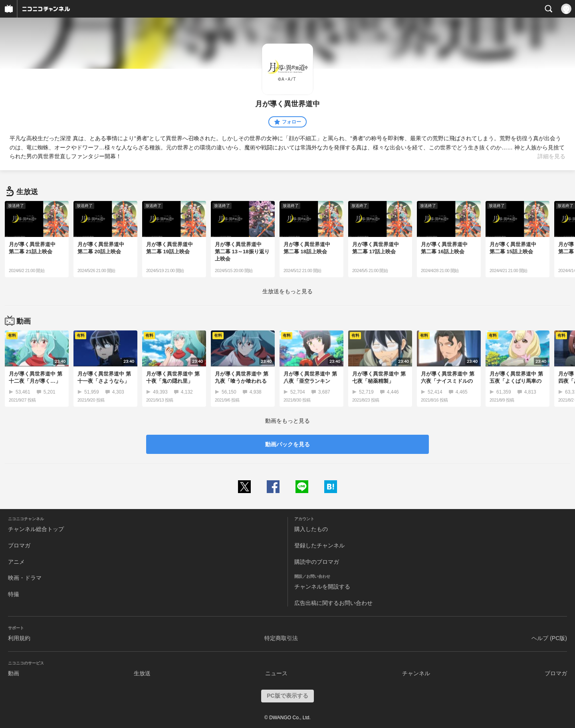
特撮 (14, 594)
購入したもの (311, 529)
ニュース (276, 673)
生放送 (142, 673)
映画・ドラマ (25, 578)
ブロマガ (19, 545)
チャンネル (416, 673)
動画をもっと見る (287, 421)
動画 (14, 673)
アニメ (16, 562)
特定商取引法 (281, 638)
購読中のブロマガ (317, 562)
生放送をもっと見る (287, 291)
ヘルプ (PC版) (549, 638)
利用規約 (19, 638)
